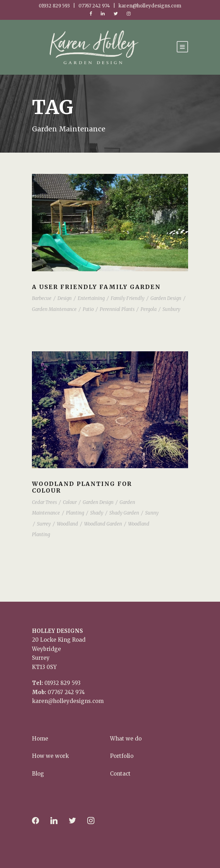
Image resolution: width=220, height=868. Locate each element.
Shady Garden (124, 513)
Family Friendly (128, 298)
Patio (88, 309)
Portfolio (122, 756)
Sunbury (171, 309)
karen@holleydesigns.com (68, 701)
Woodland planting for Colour (82, 487)
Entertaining (91, 298)
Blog (38, 774)
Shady (97, 513)
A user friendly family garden (96, 287)
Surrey (44, 524)
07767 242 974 (66, 692)
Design (65, 298)
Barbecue (42, 298)
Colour (70, 502)
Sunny (152, 513)
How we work (50, 756)
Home (40, 739)
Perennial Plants (117, 309)
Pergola (148, 309)
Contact (120, 774)
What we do (126, 739)
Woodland (67, 524)
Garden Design (166, 298)
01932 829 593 (62, 683)
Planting (75, 513)
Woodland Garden (103, 524)
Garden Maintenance (54, 309)
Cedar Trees (44, 502)
